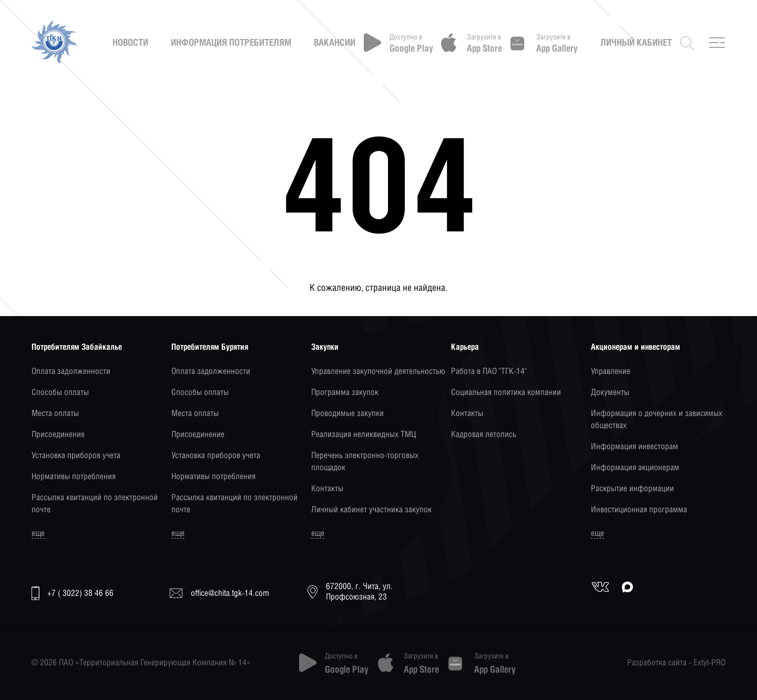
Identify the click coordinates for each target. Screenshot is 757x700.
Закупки (325, 347)
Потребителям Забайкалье (77, 347)
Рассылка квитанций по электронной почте (95, 503)
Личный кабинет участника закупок (371, 509)
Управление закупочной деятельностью (378, 371)
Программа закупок (345, 392)
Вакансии (335, 43)
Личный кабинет (636, 43)
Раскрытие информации (632, 488)
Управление (611, 371)
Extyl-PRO (709, 662)
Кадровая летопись (484, 434)
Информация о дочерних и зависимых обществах (657, 419)
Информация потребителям (231, 43)
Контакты (327, 488)
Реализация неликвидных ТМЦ (364, 434)
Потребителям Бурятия (210, 347)
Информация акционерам (635, 467)
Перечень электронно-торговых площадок (365, 461)
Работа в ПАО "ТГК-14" (489, 371)
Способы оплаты (60, 392)
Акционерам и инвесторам (636, 347)
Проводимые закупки (347, 413)
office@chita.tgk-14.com (219, 593)
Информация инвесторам (635, 446)
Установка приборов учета (76, 455)
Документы (610, 392)
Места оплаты (55, 413)
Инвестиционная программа (639, 509)
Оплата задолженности (71, 371)
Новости (130, 43)
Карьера (465, 347)
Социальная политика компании (506, 392)
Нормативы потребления (74, 476)
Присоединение (58, 434)
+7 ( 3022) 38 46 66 (73, 593)
